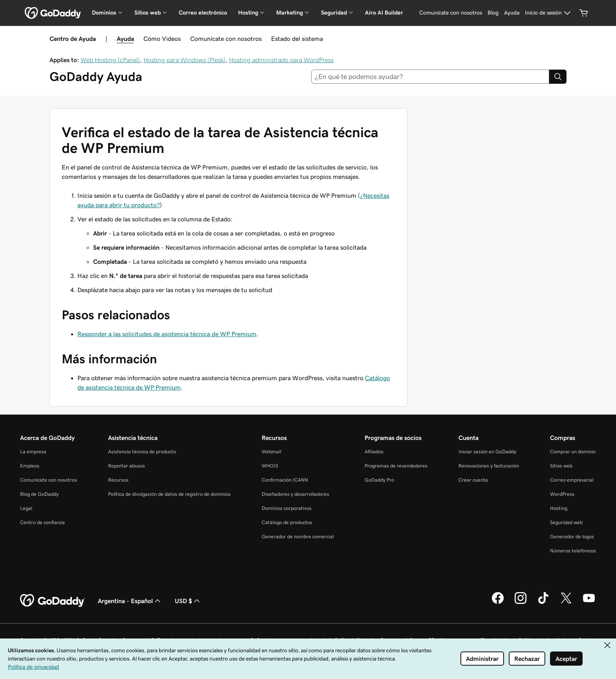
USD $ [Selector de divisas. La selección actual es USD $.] (188, 601)
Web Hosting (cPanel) (110, 60)
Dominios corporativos (287, 508)
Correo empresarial (572, 480)
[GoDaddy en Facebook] (498, 603)
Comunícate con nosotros (226, 39)
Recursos (118, 480)
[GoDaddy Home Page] (53, 601)
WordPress (562, 494)
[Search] (558, 77)
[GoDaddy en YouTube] (589, 603)
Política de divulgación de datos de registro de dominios (169, 494)
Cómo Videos (162, 39)
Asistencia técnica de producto (142, 452)
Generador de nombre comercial (298, 536)
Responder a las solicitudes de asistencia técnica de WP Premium (167, 334)
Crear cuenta (473, 480)
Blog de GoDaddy (39, 494)
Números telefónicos (573, 551)
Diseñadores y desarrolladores (295, 494)
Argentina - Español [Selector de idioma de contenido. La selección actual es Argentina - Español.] (130, 601)
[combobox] (430, 77)
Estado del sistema (297, 39)
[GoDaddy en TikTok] (543, 603)
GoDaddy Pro (379, 480)
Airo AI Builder (384, 13)
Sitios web (561, 466)
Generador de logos (572, 536)
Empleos (30, 466)
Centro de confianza (42, 522)
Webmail (271, 452)
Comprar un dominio (573, 452)
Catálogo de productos (287, 522)
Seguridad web (566, 522)
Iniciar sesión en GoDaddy (487, 452)
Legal (26, 508)
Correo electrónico (203, 13)
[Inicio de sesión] (549, 13)
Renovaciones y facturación (489, 466)
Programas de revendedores (396, 466)
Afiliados (374, 452)
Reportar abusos (126, 466)
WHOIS (270, 466)
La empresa (33, 452)
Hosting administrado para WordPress (281, 60)
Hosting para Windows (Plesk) (184, 60)
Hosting (559, 508)
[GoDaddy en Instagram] (521, 603)
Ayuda (125, 39)
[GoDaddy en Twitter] (566, 603)
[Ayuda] (512, 13)
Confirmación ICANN (285, 480)
